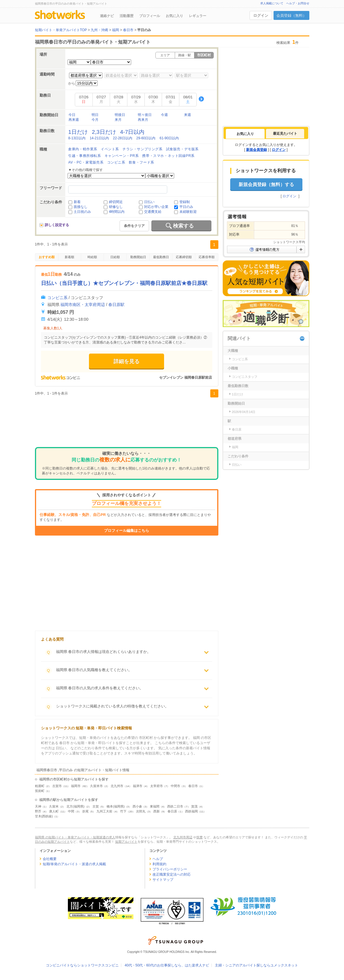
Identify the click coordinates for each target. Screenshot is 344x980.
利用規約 (159, 864)
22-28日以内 (123, 138)
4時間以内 (117, 212)
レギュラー (198, 16)
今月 (95, 120)
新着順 (69, 257)
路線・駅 (185, 55)
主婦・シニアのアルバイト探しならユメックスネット (256, 965)
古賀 (96, 806)
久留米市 (96, 786)
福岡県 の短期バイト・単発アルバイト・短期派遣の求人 (75, 837)
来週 (187, 115)
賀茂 (194, 806)
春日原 (172, 811)
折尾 (85, 811)
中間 (71, 811)
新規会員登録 (256, 150)
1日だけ (78, 132)
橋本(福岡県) (116, 806)
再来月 (143, 120)
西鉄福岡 (191, 811)
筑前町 (40, 791)
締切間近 (116, 202)
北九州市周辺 (183, 837)
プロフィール (150, 16)
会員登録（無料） (291, 15)
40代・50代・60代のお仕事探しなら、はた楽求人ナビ (167, 965)
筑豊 (200, 837)
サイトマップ (163, 880)
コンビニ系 (116, 162)
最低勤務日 (161, 257)
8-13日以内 (77, 138)
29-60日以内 (146, 138)
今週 (164, 115)
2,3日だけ (104, 132)
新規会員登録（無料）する (266, 184)
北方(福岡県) (75, 806)
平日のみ (186, 207)
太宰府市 (157, 786)
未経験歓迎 (188, 212)
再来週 (74, 120)
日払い (149, 202)
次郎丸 (141, 811)
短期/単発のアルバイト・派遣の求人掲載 (74, 864)
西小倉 (137, 806)
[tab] (245, 134)
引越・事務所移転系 (84, 156)
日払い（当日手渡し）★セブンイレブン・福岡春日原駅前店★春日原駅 (124, 283)
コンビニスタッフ (245, 377)
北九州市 (117, 786)
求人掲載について (272, 3)
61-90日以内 (169, 138)
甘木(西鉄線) (44, 816)
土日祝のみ (82, 212)
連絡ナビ (107, 16)
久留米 (54, 806)
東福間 (155, 806)
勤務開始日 (138, 257)
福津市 (138, 786)
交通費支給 (153, 212)
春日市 (193, 786)
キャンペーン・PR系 (122, 156)
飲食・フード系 (142, 162)
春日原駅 (116, 305)
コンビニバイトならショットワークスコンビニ (82, 965)
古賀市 (57, 786)
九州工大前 (104, 811)
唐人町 (54, 811)
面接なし (81, 207)
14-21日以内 (99, 138)
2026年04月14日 (244, 412)
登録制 (185, 202)
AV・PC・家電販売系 (86, 162)
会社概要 (50, 859)
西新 (157, 811)
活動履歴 (127, 16)
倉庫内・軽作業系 (83, 149)
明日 (95, 115)
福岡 (235, 447)
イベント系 (110, 149)
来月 (118, 120)
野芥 (38, 811)
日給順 (115, 257)
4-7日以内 (132, 132)
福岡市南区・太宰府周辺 (83, 305)
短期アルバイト (126, 842)
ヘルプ (158, 859)
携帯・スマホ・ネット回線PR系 (168, 156)
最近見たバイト (285, 134)
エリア (165, 55)
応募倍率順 (207, 257)
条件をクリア (134, 226)
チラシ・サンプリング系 (143, 149)
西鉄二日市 (175, 806)
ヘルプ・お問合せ (298, 3)
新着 (77, 202)
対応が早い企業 (156, 207)
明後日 (120, 115)
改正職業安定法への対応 (172, 874)
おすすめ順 (47, 257)
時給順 (92, 257)
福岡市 (76, 786)
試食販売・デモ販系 (182, 149)
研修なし (116, 207)
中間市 (175, 786)
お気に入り (174, 16)
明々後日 (145, 115)
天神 (38, 806)
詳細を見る (127, 361)
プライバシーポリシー (170, 869)
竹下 (123, 811)
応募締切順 (184, 257)
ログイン (261, 15)
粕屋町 (40, 786)
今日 (72, 115)
